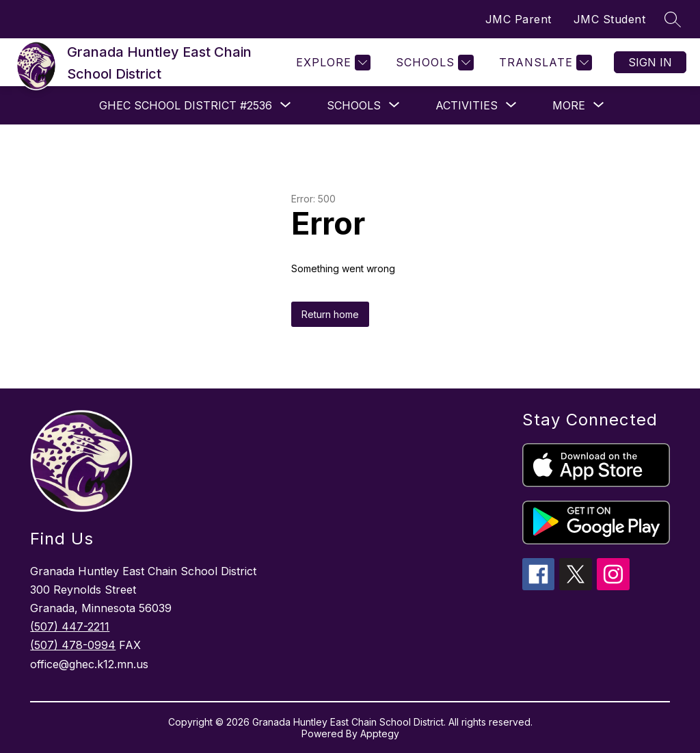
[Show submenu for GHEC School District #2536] (186, 105)
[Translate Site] (544, 63)
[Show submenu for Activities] (467, 105)
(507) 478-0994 (73, 645)
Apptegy (380, 734)
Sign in (650, 62)
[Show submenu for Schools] (354, 105)
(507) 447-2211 (70, 626)
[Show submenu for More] (569, 105)
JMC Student (610, 19)
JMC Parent (519, 19)
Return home (330, 314)
